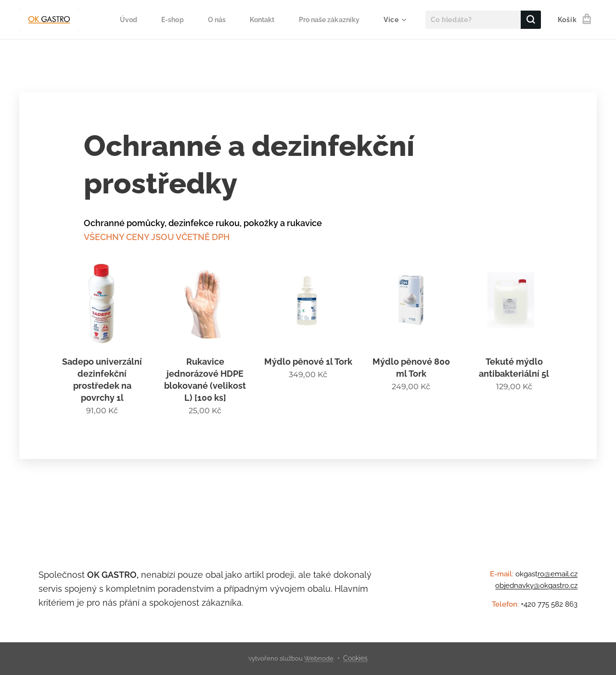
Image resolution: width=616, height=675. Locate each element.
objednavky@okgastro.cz (536, 586)
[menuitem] (122, 20)
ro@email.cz (558, 574)
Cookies (355, 658)
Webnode (319, 658)
